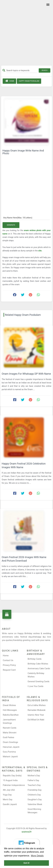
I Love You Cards (36, 686)
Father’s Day (33, 780)
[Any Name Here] (26, 218)
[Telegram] (27, 843)
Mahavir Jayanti (10, 757)
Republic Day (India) (12, 776)
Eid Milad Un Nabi (36, 720)
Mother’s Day (34, 776)
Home (9, 81)
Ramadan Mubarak (37, 710)
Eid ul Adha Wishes (37, 705)
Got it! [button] (26, 863)
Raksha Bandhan (11, 715)
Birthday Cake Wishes (38, 664)
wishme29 (26, 832)
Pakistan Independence (14, 785)
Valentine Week (35, 804)
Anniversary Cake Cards (39, 669)
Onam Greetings (10, 742)
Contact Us (8, 660)
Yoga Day (7, 795)
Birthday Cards (35, 659)
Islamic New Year (36, 715)
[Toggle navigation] (47, 5)
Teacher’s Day (34, 785)
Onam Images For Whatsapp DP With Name (26, 374)
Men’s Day (8, 800)
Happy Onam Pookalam (29, 81)
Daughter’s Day (35, 800)
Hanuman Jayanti (11, 747)
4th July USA (9, 790)
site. (40, 251)
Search (45, 70)
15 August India (10, 780)
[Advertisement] (26, 34)
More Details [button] (37, 856)
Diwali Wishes (9, 705)
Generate (11, 225)
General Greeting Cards (39, 681)
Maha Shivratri (10, 733)
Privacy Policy (9, 665)
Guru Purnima (9, 752)
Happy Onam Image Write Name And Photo (23, 152)
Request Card (9, 670)
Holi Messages (10, 710)
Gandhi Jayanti (10, 804)
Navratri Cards (10, 728)
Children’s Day (34, 795)
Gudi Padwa (8, 737)
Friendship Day (35, 790)
